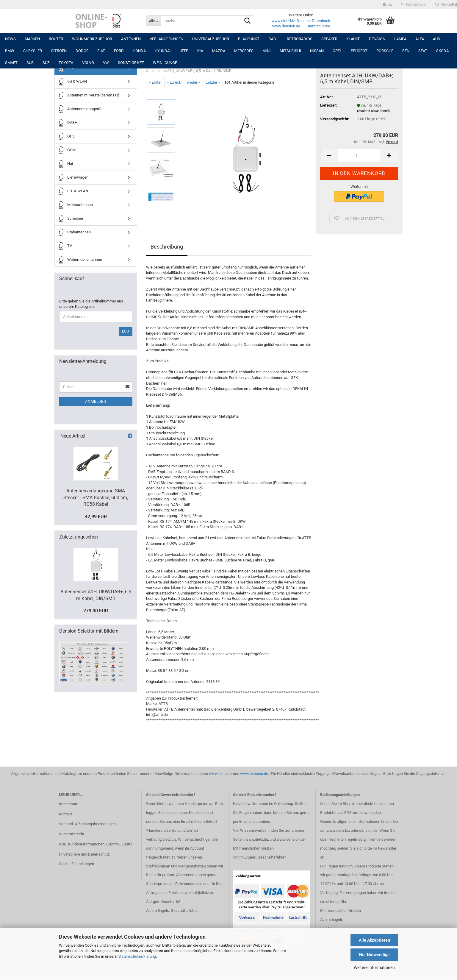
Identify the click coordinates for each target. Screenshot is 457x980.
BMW (10, 51)
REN (406, 51)
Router (56, 39)
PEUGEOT (359, 51)
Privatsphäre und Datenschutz (84, 854)
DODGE (82, 51)
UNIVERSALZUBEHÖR (211, 39)
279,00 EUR (96, 611)
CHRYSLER (33, 51)
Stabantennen (75, 232)
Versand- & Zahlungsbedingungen (87, 824)
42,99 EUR (96, 517)
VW (106, 63)
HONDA (139, 51)
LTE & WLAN (74, 191)
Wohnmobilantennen (81, 260)
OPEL (337, 51)
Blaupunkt (249, 39)
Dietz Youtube (318, 26)
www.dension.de (286, 26)
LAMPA (400, 39)
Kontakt (65, 814)
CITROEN (59, 51)
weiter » (193, 82)
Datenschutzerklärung (137, 956)
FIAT (101, 51)
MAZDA (219, 51)
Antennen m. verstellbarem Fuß (89, 95)
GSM (67, 150)
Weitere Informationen (374, 967)
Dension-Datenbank (313, 21)
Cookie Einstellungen (76, 864)
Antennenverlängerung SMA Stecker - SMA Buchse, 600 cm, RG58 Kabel (96, 498)
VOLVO (88, 63)
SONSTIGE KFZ (131, 63)
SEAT (423, 51)
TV (66, 246)
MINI (267, 51)
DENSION (377, 39)
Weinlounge (165, 63)
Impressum (69, 804)
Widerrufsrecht (72, 834)
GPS (67, 136)
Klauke (353, 39)
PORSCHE (385, 51)
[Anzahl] (359, 156)
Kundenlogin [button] (414, 4)
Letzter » (213, 82)
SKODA (442, 51)
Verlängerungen (166, 39)
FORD (119, 51)
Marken (32, 39)
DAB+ (273, 39)
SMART (11, 63)
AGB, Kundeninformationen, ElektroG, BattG (95, 844)
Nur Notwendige (374, 955)
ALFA (420, 39)
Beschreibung (167, 247)
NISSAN (317, 51)
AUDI (437, 39)
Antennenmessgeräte (81, 109)
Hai (66, 164)
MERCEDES (244, 51)
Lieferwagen (74, 178)
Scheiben (71, 219)
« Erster (155, 82)
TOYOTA (66, 63)
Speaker (329, 39)
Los (126, 331)
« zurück (174, 82)
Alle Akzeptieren (374, 940)
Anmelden (96, 402)
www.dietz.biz (283, 21)
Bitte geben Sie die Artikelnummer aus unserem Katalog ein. (91, 304)
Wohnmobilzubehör (92, 39)
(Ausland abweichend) (373, 111)
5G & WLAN (73, 82)
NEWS (10, 39)
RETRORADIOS (300, 39)
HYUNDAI (163, 51)
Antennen (131, 39)
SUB (30, 63)
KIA (200, 51)
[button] (387, 4)
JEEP (184, 51)
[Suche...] (153, 21)
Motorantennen (76, 205)
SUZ (46, 63)
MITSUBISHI (290, 51)
